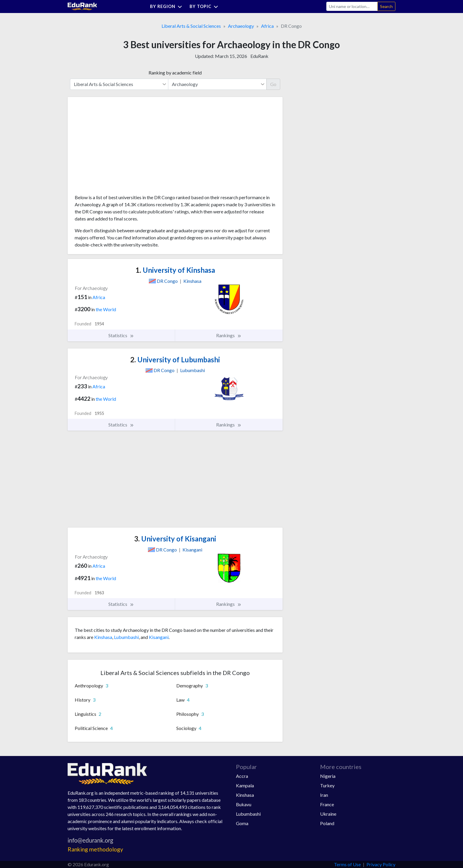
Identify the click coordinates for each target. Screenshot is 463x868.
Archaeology (241, 26)
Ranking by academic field (175, 73)
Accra (242, 776)
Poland (327, 823)
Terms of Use (347, 864)
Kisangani (159, 637)
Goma (242, 823)
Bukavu (244, 804)
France (327, 804)
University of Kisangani (175, 539)
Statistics (121, 335)
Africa (267, 26)
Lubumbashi (126, 637)
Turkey (327, 785)
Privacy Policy (381, 864)
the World (106, 309)
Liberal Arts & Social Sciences (191, 26)
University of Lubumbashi (175, 360)
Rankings (229, 335)
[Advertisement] (119, 148)
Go (273, 84)
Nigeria (328, 776)
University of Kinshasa (175, 270)
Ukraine (328, 814)
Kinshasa (103, 637)
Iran (324, 795)
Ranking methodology (95, 849)
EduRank (259, 56)
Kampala (245, 785)
